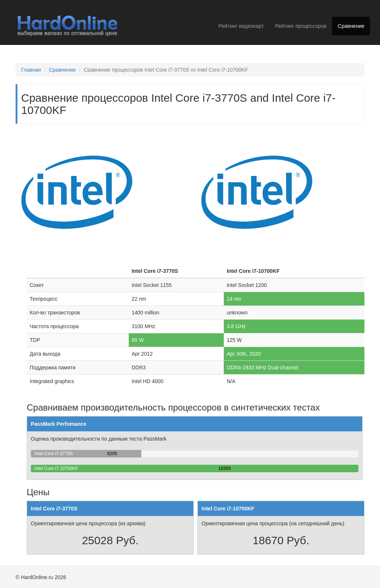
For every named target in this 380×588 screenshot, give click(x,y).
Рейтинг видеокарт (241, 26)
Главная (31, 70)
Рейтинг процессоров (301, 26)
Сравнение (351, 26)
